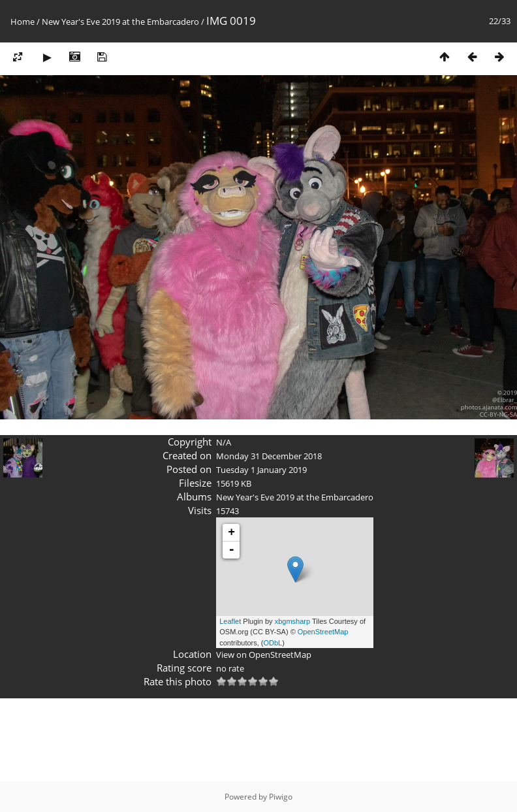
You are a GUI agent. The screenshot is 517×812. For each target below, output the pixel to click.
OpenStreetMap (323, 632)
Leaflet (230, 621)
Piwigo (281, 797)
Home (23, 22)
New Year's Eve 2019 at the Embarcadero (120, 22)
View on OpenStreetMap (264, 655)
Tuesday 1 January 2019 (261, 470)
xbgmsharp (292, 621)
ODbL (273, 643)
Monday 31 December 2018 (269, 456)
